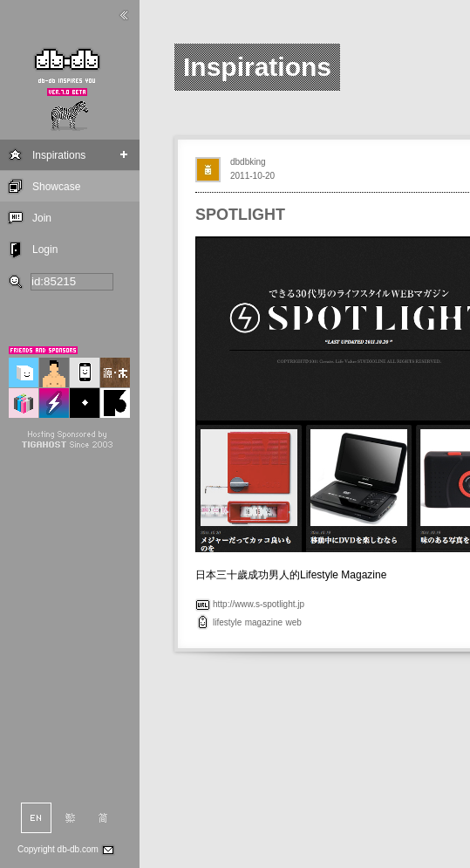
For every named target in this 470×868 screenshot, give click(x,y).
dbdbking (248, 162)
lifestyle (227, 622)
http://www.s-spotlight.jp (259, 604)
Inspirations (59, 155)
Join (42, 218)
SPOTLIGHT (240, 215)
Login (45, 249)
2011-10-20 (252, 176)
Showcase (56, 187)
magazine (264, 622)
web (293, 622)
